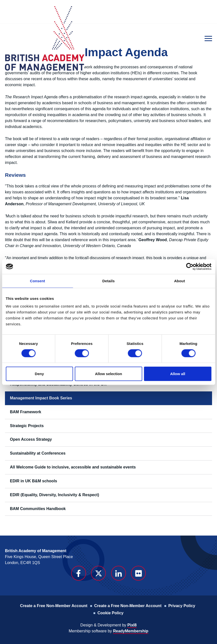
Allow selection (108, 374)
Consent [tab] (38, 281)
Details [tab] (109, 281)
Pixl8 (132, 625)
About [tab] (180, 281)
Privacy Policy (182, 606)
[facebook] (79, 573)
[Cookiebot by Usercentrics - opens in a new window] (190, 266)
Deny (39, 374)
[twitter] (98, 573)
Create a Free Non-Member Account (54, 606)
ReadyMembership (131, 631)
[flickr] (138, 573)
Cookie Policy (110, 613)
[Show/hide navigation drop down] (208, 39)
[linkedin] (119, 573)
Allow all (178, 374)
